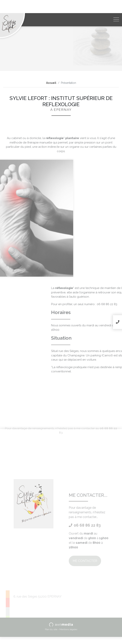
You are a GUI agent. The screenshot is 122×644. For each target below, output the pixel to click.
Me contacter (85, 588)
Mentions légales (68, 629)
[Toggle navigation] (116, 20)
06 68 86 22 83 (85, 553)
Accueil (51, 83)
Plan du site (51, 629)
